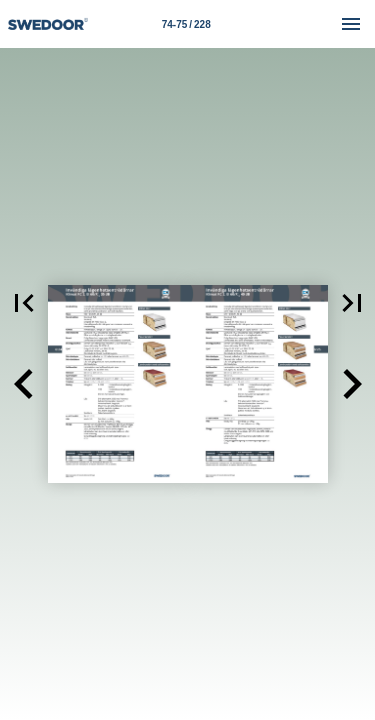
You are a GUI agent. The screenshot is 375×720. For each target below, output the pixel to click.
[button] (24, 384)
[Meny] (351, 24)
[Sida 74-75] (186, 24)
